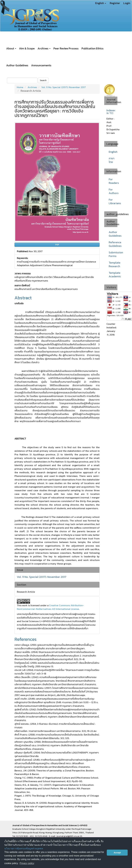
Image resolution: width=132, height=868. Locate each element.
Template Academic (115, 275)
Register (115, 3)
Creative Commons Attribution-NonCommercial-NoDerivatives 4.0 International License (50, 607)
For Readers (114, 181)
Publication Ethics (93, 48)
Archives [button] (44, 48)
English (113, 152)
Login (127, 3)
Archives (32, 87)
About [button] (11, 48)
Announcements (41, 65)
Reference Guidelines (115, 244)
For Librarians (115, 201)
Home (20, 87)
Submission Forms (116, 254)
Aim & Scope (27, 48)
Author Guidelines (17, 65)
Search (43, 80)
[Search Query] (22, 80)
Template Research (115, 264)
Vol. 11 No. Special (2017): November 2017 (64, 87)
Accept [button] (117, 853)
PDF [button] (57, 245)
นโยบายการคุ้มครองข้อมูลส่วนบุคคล (24, 848)
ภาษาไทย (112, 160)
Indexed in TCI (111, 112)
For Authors (114, 191)
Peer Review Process (66, 48)
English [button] (101, 3)
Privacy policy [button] (27, 863)
